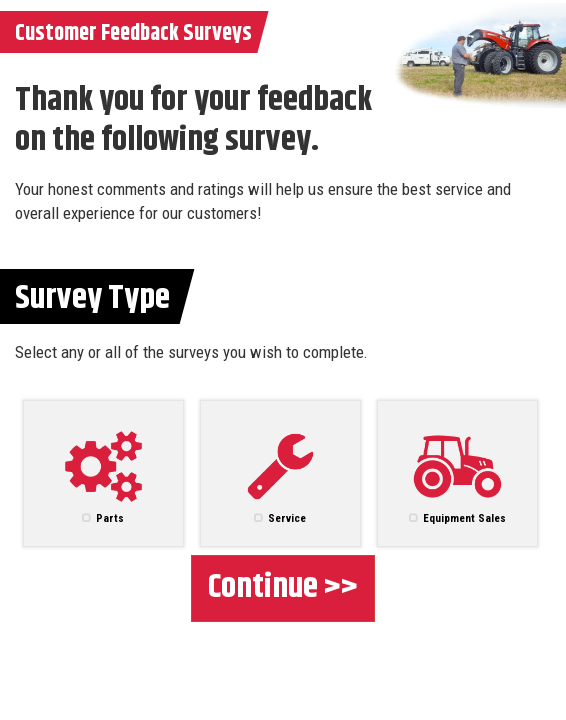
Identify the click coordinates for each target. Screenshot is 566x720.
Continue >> (283, 587)
